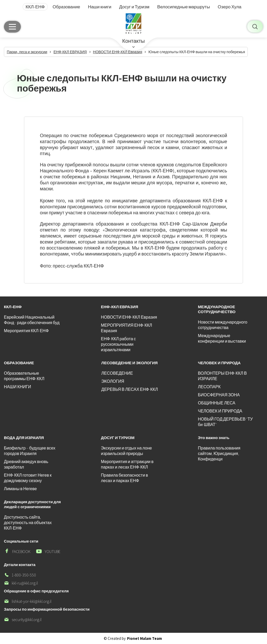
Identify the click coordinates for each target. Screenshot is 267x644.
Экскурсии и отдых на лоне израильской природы (126, 451)
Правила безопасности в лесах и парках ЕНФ (125, 478)
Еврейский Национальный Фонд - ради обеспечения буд (32, 320)
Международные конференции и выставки (222, 338)
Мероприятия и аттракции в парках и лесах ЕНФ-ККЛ (127, 464)
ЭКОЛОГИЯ (113, 381)
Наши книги (100, 7)
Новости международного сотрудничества (223, 325)
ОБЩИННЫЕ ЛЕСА (217, 403)
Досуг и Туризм (134, 7)
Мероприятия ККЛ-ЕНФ (26, 331)
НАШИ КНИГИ (17, 387)
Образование (66, 7)
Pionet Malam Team (144, 638)
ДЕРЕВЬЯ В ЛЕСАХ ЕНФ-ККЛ (130, 389)
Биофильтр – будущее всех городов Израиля (30, 451)
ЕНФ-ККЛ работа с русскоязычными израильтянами (118, 344)
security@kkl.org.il (23, 620)
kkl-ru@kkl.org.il (21, 583)
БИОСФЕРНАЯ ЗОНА (219, 395)
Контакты (133, 41)
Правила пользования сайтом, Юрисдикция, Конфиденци (219, 454)
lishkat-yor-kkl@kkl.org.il (28, 601)
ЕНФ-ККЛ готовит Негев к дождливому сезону (28, 478)
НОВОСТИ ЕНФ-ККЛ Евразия (129, 317)
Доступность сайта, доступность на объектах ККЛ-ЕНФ (28, 523)
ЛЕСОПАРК (209, 387)
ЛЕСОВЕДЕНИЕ (117, 373)
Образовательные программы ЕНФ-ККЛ (24, 376)
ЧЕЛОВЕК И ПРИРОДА (220, 411)
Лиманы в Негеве (20, 489)
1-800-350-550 (20, 575)
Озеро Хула (230, 7)
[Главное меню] (12, 27)
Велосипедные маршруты (184, 7)
